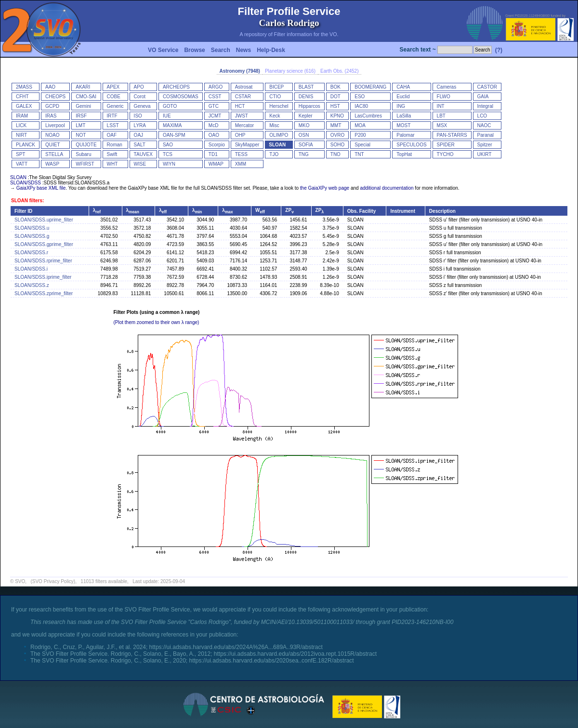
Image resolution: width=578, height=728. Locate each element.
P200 (360, 135)
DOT (335, 97)
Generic (115, 106)
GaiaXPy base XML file (41, 188)
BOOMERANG (370, 87)
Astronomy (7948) (239, 71)
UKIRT (485, 154)
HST (335, 106)
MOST (403, 125)
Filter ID (23, 211)
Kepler (306, 116)
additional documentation (387, 188)
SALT (140, 145)
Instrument (403, 211)
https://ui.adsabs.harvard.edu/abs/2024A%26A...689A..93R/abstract (236, 647)
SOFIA (306, 145)
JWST (242, 116)
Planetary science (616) (290, 71)
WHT (112, 164)
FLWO (444, 97)
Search (221, 50)
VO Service (163, 50)
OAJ (138, 135)
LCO (482, 116)
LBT (441, 116)
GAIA (483, 97)
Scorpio (217, 145)
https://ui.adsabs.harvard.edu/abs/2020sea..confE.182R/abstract (271, 661)
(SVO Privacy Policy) (53, 581)
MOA (360, 125)
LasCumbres (368, 116)
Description (442, 211)
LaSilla (404, 116)
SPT (20, 154)
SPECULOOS (411, 145)
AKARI (83, 87)
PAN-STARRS (452, 135)
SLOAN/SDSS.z (32, 285)
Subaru (83, 154)
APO (139, 87)
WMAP (216, 164)
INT (441, 106)
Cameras (447, 87)
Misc (274, 125)
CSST (215, 97)
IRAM (22, 116)
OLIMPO (279, 135)
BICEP (276, 87)
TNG (304, 154)
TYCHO (445, 154)
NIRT (21, 135)
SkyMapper (247, 145)
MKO (304, 125)
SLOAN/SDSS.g (32, 236)
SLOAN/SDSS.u (32, 228)
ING (401, 106)
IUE (167, 116)
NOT (81, 135)
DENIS (306, 97)
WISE (140, 164)
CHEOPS (55, 97)
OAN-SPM (174, 135)
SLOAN (277, 145)
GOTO (170, 106)
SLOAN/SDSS (26, 183)
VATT (22, 164)
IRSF (81, 116)
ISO (138, 116)
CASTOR (487, 87)
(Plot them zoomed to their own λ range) (157, 322)
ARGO (216, 87)
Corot (140, 97)
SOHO (337, 145)
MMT (336, 125)
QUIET (53, 145)
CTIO (275, 97)
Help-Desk (271, 50)
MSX (442, 125)
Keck (275, 116)
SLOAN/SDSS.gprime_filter (44, 244)
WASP (52, 164)
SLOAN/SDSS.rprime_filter (43, 261)
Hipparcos (309, 106)
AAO (50, 87)
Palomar (405, 135)
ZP (289, 210)
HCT (240, 106)
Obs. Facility (361, 211)
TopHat (404, 154)
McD (214, 125)
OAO (214, 135)
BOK (335, 87)
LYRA (140, 125)
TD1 (213, 154)
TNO (335, 154)
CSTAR (243, 97)
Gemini (83, 106)
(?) (499, 50)
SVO (20, 581)
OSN (304, 135)
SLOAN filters (27, 201)
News (243, 50)
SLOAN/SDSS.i (31, 269)
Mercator (244, 125)
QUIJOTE (86, 145)
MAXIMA (172, 125)
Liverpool (55, 125)
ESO (360, 97)
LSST (113, 125)
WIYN (169, 164)
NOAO (52, 135)
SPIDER (446, 145)
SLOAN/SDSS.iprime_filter (43, 277)
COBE (114, 97)
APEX (113, 87)
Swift (112, 154)
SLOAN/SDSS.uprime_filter (44, 220)
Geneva (142, 106)
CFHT (22, 97)
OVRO (337, 135)
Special (362, 145)
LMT (80, 125)
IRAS (51, 116)
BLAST (306, 87)
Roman (115, 145)
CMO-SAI (86, 97)
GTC (214, 106)
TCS (168, 154)
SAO (168, 145)
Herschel (279, 106)
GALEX (24, 106)
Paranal (486, 135)
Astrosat (244, 87)
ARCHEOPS (176, 87)
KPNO (337, 116)
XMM (241, 164)
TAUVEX (143, 154)
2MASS (24, 87)
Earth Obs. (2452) (339, 71)
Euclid (403, 97)
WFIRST (85, 164)
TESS (241, 154)
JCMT (215, 116)
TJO (274, 154)
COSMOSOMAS (181, 97)
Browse (194, 50)
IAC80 (361, 106)
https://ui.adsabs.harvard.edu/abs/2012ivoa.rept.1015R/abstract (295, 654)
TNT (359, 154)
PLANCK (26, 145)
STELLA (54, 154)
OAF (112, 135)
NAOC (484, 125)
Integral (485, 106)
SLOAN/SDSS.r (31, 253)
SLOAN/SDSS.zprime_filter (44, 293)
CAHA (403, 87)
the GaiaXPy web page (325, 188)
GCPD (52, 106)
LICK (21, 125)
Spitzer (485, 145)
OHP (240, 135)
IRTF (112, 116)
